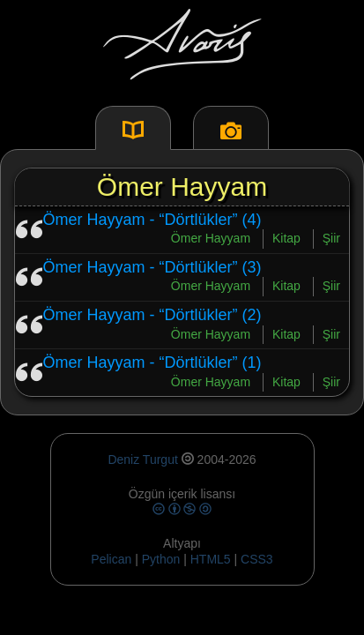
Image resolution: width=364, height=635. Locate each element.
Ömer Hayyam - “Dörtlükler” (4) (152, 220)
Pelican (111, 559)
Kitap (286, 238)
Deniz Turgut (142, 459)
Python (161, 559)
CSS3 (257, 559)
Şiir (331, 238)
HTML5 (212, 559)
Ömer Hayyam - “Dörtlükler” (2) (152, 315)
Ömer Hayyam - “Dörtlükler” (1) (152, 362)
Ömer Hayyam (211, 238)
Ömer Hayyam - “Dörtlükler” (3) (152, 267)
